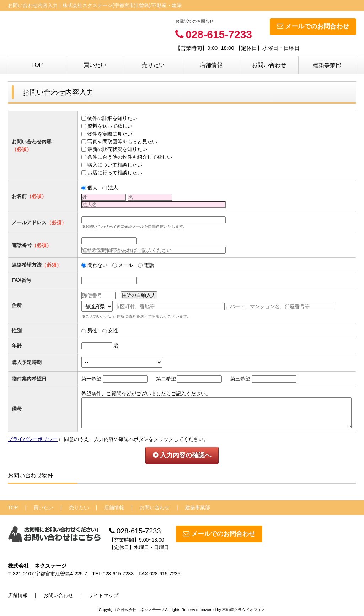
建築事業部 (327, 65)
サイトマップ (103, 595)
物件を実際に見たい (110, 134)
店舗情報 (211, 65)
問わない (97, 265)
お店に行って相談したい (115, 173)
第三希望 (240, 379)
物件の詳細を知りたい (112, 118)
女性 (113, 331)
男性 (92, 331)
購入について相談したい (115, 165)
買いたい (95, 65)
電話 (149, 265)
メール (125, 265)
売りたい (153, 65)
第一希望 (91, 379)
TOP (37, 65)
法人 (113, 188)
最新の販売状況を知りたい (117, 149)
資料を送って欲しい (110, 126)
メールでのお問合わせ (313, 26)
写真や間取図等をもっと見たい (122, 142)
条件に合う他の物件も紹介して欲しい (130, 157)
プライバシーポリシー (33, 439)
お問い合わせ (269, 65)
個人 (92, 188)
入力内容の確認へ (182, 455)
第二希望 (166, 379)
